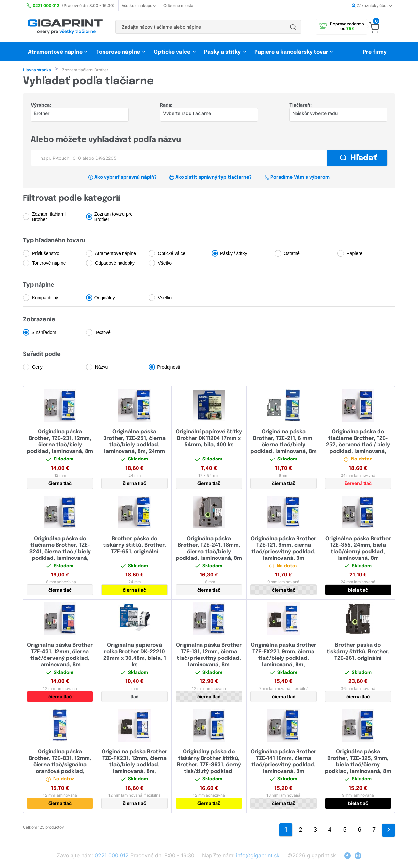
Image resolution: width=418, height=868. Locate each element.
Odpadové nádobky (115, 264)
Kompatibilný (45, 298)
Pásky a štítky (222, 52)
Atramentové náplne (55, 52)
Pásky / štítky (233, 254)
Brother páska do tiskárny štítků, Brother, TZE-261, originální (358, 652)
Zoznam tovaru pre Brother (114, 217)
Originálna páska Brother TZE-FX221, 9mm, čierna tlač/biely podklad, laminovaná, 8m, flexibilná (284, 659)
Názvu (102, 368)
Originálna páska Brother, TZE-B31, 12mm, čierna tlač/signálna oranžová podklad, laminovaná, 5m (60, 766)
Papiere (354, 254)
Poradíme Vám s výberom (297, 178)
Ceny (37, 368)
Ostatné (292, 254)
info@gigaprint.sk (258, 856)
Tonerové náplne (118, 52)
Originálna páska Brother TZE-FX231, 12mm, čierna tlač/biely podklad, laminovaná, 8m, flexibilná (134, 766)
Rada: (166, 105)
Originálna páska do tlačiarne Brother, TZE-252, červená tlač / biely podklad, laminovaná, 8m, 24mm (358, 446)
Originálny (105, 298)
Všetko (165, 264)
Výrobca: (41, 105)
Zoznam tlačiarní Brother (49, 217)
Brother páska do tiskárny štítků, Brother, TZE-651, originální (134, 546)
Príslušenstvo (46, 254)
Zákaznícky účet (372, 5)
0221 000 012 (112, 856)
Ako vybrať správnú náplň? (123, 178)
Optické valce (172, 52)
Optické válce (171, 254)
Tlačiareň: (300, 105)
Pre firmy (375, 52)
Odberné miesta (178, 5)
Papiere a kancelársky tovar (292, 52)
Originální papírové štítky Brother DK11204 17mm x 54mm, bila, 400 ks (209, 439)
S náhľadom (44, 333)
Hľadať (358, 159)
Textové (103, 333)
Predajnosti (169, 368)
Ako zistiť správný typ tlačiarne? (210, 178)
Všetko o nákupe (139, 5)
